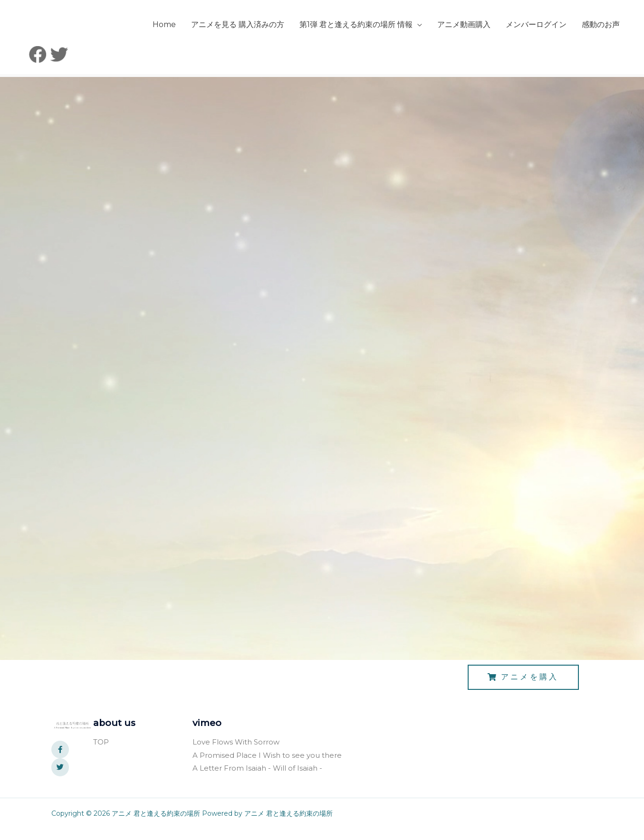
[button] (523, 688)
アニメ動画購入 (405, 62)
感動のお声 (542, 62)
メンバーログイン (477, 62)
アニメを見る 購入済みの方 (179, 62)
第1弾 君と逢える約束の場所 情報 (297, 62)
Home (105, 62)
